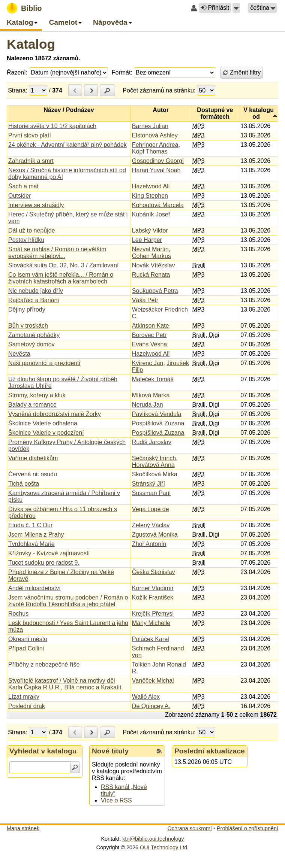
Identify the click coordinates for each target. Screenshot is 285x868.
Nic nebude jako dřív (36, 291)
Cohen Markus (151, 256)
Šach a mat (23, 186)
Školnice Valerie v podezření (46, 433)
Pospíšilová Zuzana (158, 423)
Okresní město (28, 639)
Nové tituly (110, 751)
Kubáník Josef (151, 214)
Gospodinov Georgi (158, 161)
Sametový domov (31, 344)
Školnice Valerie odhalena (43, 423)
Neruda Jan (148, 405)
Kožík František (153, 597)
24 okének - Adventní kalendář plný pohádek (67, 145)
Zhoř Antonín (149, 544)
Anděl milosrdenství (34, 588)
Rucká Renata (151, 275)
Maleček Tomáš (153, 379)
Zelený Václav (151, 525)
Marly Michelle (151, 623)
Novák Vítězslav (154, 265)
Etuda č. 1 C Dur (30, 525)
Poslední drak (27, 706)
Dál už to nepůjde (32, 230)
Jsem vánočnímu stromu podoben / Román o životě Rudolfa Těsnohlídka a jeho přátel (68, 601)
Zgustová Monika (155, 535)
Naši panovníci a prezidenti (44, 363)
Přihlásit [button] (215, 8)
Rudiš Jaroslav (152, 442)
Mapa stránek (23, 828)
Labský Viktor (150, 230)
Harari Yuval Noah (156, 170)
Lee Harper (147, 240)
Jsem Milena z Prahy (36, 535)
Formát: (122, 72)
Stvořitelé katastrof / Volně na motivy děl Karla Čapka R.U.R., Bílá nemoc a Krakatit (65, 684)
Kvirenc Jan (148, 363)
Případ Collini (26, 648)
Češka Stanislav (154, 572)
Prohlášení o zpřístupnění (247, 828)
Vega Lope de (151, 509)
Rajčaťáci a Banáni (34, 300)
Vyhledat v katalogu (43, 751)
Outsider (19, 196)
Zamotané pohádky (34, 335)
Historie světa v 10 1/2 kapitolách (52, 126)
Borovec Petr (149, 335)
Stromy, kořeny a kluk (37, 395)
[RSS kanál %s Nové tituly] (159, 751)
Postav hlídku (26, 240)
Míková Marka (151, 395)
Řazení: (17, 72)
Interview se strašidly (36, 205)
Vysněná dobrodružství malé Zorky (55, 414)
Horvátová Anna (153, 465)
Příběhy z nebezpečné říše (44, 664)
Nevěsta (19, 354)
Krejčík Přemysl (153, 614)
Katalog (31, 44)
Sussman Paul (151, 493)
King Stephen (150, 196)
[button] (236, 8)
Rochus (18, 614)
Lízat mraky (24, 697)
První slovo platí (30, 135)
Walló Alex (146, 697)
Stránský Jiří (148, 484)
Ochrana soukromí (190, 828)
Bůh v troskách (28, 326)
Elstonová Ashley (155, 135)
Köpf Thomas (150, 151)
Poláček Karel (151, 639)
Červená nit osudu (33, 474)
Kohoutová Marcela (158, 205)
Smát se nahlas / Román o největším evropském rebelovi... (57, 253)
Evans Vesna (149, 344)
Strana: (18, 90)
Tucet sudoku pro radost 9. (44, 563)
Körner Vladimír (153, 588)
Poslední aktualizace (210, 751)
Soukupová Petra (155, 291)
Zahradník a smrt (31, 161)
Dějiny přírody (27, 309)
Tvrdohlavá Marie (31, 544)
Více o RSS (116, 800)
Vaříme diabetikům (33, 458)
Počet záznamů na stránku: (159, 90)
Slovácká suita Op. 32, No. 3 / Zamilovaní (63, 265)
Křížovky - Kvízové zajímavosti (49, 553)
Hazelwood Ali (151, 186)
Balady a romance (32, 405)
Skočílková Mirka (155, 474)
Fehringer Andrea (155, 145)
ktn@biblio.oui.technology (153, 839)
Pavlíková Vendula (157, 414)
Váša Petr (145, 300)
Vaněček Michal (153, 681)
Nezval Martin (150, 249)
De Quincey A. (151, 706)
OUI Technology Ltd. (164, 847)
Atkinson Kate (151, 326)
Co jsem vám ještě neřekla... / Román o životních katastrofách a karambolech (61, 278)
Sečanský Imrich (154, 458)
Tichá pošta (24, 484)
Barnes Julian (150, 126)
